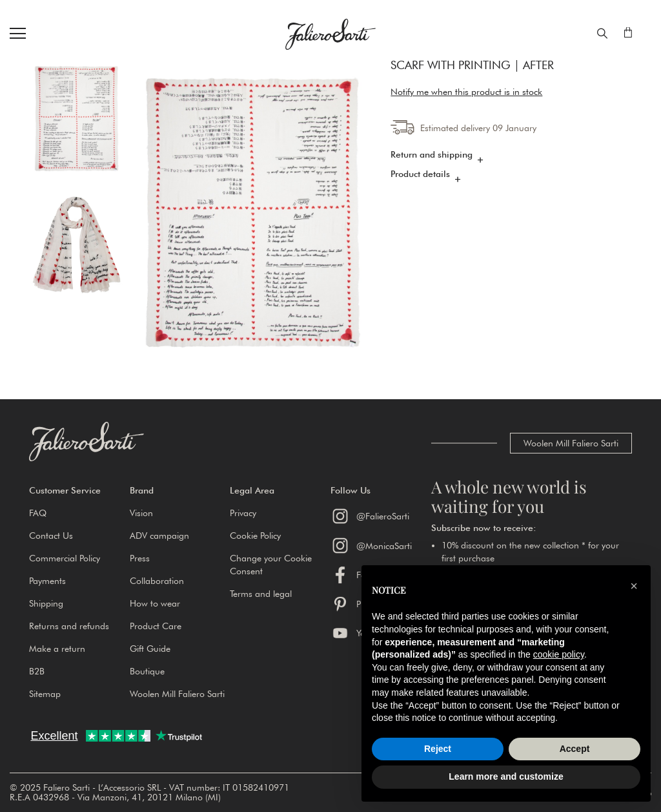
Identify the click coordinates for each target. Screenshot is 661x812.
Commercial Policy (65, 558)
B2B (37, 671)
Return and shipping (432, 156)
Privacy (243, 513)
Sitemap (45, 694)
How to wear (155, 603)
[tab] (511, 159)
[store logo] (330, 34)
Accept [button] (575, 749)
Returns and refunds (69, 626)
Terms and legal (261, 594)
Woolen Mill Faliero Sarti (571, 443)
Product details (420, 175)
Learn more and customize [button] (506, 776)
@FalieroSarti (370, 516)
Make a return (57, 649)
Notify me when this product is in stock (466, 94)
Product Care (156, 626)
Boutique (147, 671)
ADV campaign (159, 536)
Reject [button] (438, 749)
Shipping (46, 603)
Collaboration (157, 581)
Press (140, 558)
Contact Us (51, 536)
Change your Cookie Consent (271, 565)
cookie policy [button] (559, 654)
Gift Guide (150, 649)
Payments (47, 581)
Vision (141, 513)
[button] (79, 490)
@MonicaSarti (371, 545)
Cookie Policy (255, 536)
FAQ (38, 513)
